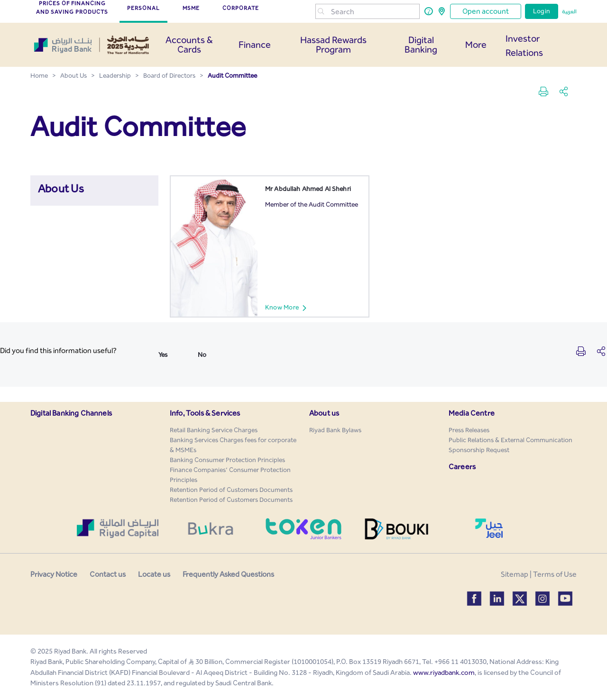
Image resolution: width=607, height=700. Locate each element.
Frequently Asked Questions (228, 574)
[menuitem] (214, 430)
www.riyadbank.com (444, 673)
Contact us (108, 574)
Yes (163, 355)
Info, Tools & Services (205, 413)
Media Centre (472, 413)
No (202, 355)
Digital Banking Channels (71, 413)
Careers (462, 467)
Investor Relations (524, 45)
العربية (569, 11)
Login (542, 11)
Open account (486, 11)
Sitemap (515, 574)
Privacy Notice (54, 574)
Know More (290, 308)
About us (324, 413)
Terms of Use (555, 574)
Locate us (154, 574)
